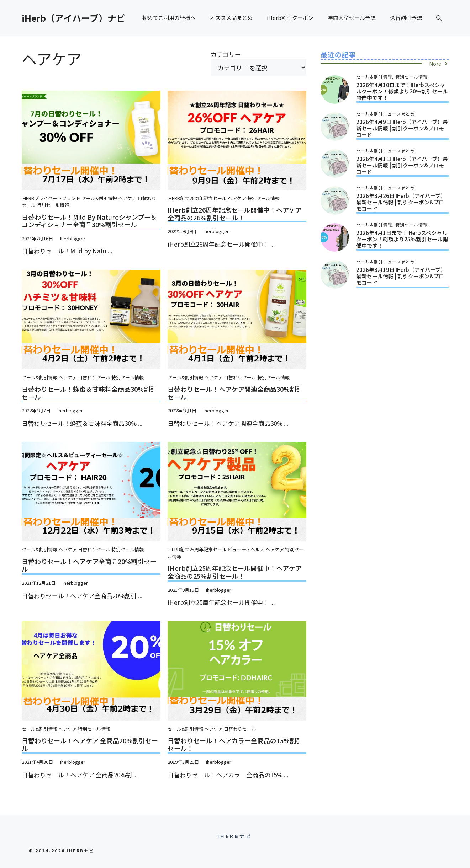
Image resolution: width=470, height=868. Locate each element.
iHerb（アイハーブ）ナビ (73, 18)
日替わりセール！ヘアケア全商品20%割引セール (89, 565)
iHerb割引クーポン (290, 18)
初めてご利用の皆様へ (169, 18)
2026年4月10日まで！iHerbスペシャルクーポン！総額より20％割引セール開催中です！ (402, 91)
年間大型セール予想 (352, 18)
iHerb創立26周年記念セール (197, 198)
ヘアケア (127, 198)
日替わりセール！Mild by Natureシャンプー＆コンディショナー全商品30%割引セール (89, 221)
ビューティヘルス (246, 549)
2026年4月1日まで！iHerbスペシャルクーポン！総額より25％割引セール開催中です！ (402, 239)
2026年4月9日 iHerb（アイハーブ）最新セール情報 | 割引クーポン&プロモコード (402, 128)
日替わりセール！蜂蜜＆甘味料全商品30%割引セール (89, 393)
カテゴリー (226, 54)
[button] (439, 18)
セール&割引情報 (99, 198)
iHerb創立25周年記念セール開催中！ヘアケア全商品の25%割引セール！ (235, 572)
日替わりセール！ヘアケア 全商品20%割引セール (90, 744)
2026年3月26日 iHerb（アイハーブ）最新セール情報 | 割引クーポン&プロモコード (401, 202)
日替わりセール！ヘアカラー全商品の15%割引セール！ (235, 744)
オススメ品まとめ (231, 18)
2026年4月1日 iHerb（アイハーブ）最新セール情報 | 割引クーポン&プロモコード (402, 165)
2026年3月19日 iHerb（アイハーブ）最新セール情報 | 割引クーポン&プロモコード (401, 276)
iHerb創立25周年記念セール (197, 549)
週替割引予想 (406, 18)
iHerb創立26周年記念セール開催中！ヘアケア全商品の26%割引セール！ (235, 214)
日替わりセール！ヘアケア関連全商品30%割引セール (235, 393)
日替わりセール (94, 377)
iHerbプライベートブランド (51, 198)
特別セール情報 (53, 205)
